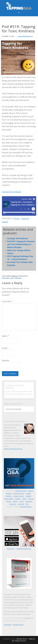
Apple (17, 218)
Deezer (15, 501)
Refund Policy (22, 639)
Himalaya (29, 501)
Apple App (11, 549)
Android (25, 218)
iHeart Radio (9, 499)
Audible (28, 496)
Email (5, 348)
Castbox (18, 499)
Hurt (12, 278)
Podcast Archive (26, 507)
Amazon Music (19, 496)
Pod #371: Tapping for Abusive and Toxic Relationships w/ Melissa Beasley (21, 244)
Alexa (25, 499)
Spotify (5, 222)
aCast (22, 501)
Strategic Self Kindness (18, 238)
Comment (7, 301)
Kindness (18, 278)
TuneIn (9, 501)
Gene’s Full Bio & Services (13, 449)
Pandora (9, 496)
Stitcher (31, 499)
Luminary (21, 504)
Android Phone (19, 493)
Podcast (15, 276)
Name (5, 336)
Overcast (13, 504)
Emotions (6, 278)
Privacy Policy (21, 641)
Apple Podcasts (21, 491)
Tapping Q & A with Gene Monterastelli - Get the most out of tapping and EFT (19, 6)
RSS (27, 504)
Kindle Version (18, 625)
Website (6, 360)
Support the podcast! (12, 191)
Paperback (8, 625)
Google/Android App (24, 549)
